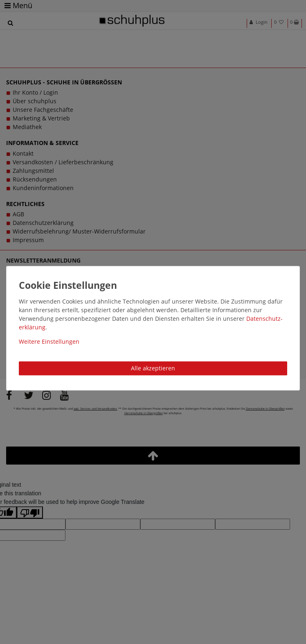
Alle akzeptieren (153, 368)
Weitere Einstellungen (49, 341)
